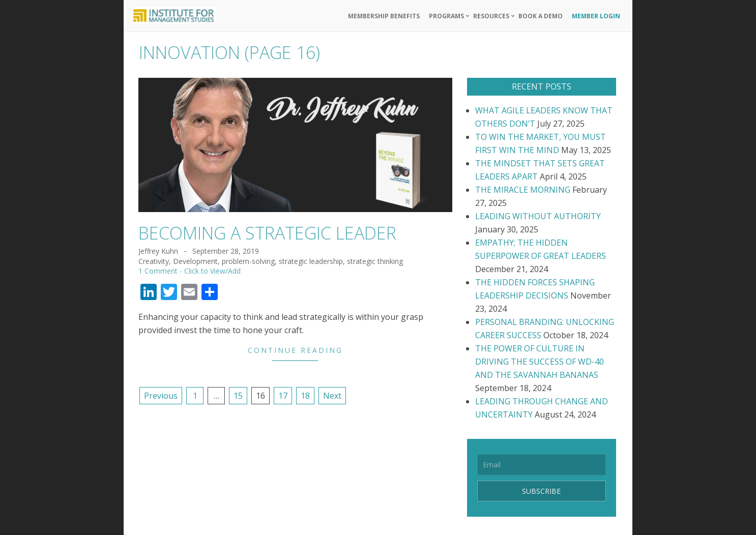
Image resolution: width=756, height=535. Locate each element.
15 (238, 396)
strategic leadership (311, 261)
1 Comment (158, 271)
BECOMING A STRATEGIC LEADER (267, 233)
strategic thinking (375, 261)
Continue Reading (295, 350)
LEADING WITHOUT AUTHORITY (538, 216)
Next (332, 396)
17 (283, 396)
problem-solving (248, 261)
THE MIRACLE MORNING (523, 190)
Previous (161, 396)
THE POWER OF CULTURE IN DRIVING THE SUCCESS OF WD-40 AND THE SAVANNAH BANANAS (540, 362)
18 (305, 396)
